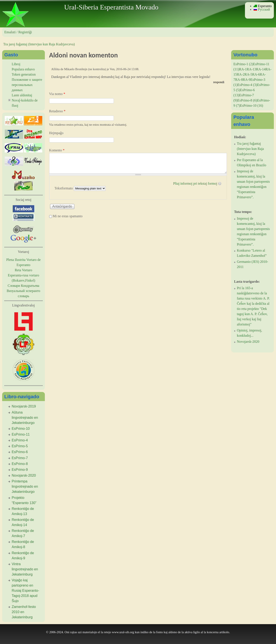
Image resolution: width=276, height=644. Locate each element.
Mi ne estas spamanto (68, 216)
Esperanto (263, 6)
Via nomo (57, 94)
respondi (219, 82)
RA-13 (251, 69)
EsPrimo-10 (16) (252, 105)
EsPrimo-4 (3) (247, 85)
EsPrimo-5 (20, 446)
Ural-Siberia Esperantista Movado (111, 7)
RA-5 (248, 74)
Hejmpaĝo (56, 133)
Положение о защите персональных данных (27, 85)
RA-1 (243, 69)
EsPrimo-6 (20, 452)
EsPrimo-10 (21, 429)
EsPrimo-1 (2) (243, 64)
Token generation (24, 74)
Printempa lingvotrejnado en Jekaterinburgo (25, 486)
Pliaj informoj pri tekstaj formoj (195, 183)
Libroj (16, 64)
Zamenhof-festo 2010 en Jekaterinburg (24, 612)
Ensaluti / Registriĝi (18, 32)
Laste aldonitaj (22, 95)
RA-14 (261, 69)
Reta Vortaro (23, 270)
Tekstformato (64, 188)
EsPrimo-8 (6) (247, 100)
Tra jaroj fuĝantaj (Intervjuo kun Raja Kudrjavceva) (39, 44)
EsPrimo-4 (20, 440)
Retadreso (57, 111)
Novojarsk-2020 (24, 475)
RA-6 (256, 74)
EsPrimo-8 (20, 464)
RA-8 (239, 80)
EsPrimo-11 (21, 434)
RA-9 (247, 80)
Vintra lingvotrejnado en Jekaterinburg (25, 569)
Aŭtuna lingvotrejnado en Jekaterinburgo (25, 418)
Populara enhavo (23, 69)
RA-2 (241, 74)
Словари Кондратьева (23, 286)
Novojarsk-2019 (24, 406)
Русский (262, 9)
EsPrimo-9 (20, 470)
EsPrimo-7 (20, 458)
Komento (57, 150)
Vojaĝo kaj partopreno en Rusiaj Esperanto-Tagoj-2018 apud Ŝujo (25, 591)
